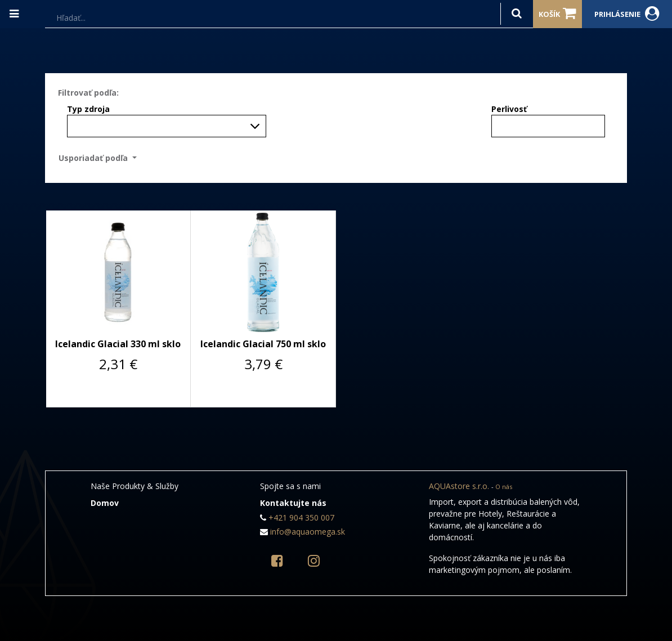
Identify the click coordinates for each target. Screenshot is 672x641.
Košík (557, 14)
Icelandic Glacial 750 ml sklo (263, 344)
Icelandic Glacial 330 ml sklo (118, 344)
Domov (105, 503)
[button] (101, 158)
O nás (504, 487)
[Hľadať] (517, 14)
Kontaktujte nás (293, 503)
